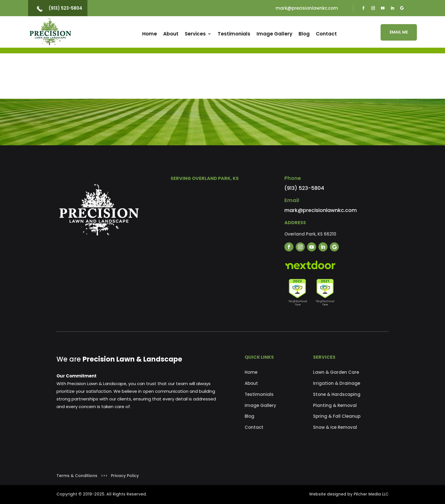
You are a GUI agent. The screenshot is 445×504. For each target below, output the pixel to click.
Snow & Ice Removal (335, 427)
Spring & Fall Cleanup (337, 416)
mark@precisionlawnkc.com (307, 8)
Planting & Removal (335, 405)
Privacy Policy (125, 476)
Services (195, 34)
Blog (304, 34)
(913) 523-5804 (65, 8)
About (171, 34)
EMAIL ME (399, 32)
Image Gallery (274, 34)
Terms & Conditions (77, 476)
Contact (326, 34)
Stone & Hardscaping (337, 394)
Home (150, 34)
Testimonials (234, 34)
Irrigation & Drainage (337, 383)
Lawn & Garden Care (336, 372)
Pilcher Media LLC (371, 494)
